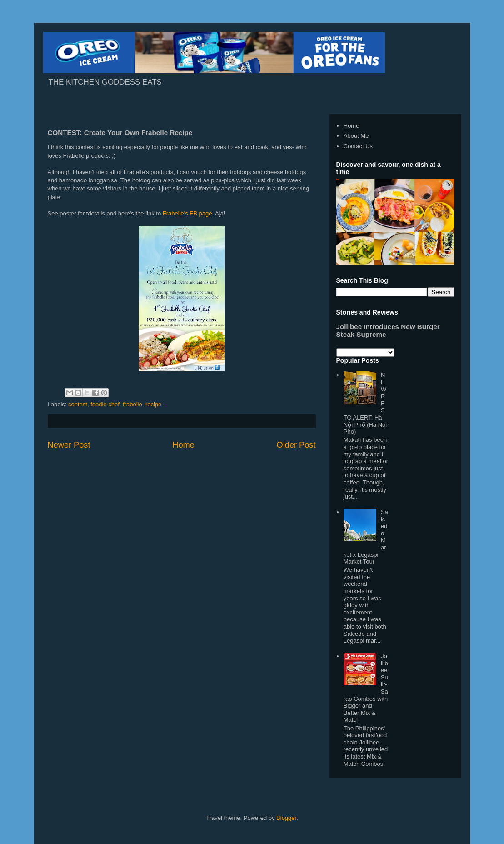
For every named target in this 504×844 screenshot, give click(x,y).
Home (183, 445)
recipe (153, 404)
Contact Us (358, 146)
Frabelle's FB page (187, 213)
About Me (356, 136)
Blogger (286, 818)
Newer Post (69, 445)
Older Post (296, 445)
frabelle (132, 404)
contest (78, 404)
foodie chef (105, 404)
